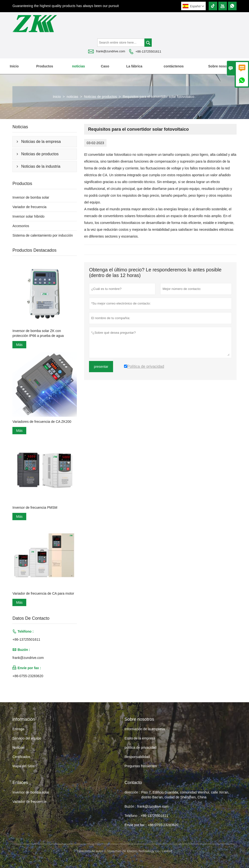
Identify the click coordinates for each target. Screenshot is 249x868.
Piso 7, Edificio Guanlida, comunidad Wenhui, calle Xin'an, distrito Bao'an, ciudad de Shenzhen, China (185, 795)
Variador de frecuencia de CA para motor (43, 593)
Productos (45, 66)
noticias (78, 66)
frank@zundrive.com (111, 51)
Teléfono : (132, 816)
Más (19, 345)
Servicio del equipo (27, 738)
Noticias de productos (101, 97)
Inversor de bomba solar (31, 197)
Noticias (18, 748)
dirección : (132, 792)
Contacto (133, 783)
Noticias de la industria (41, 166)
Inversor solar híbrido (28, 216)
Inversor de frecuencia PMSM (35, 508)
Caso (105, 66)
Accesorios (21, 226)
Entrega (18, 729)
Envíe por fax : (135, 825)
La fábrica (134, 66)
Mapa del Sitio (23, 766)
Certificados (21, 757)
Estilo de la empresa (140, 738)
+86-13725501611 (148, 51)
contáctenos (174, 66)
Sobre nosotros (221, 66)
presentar (101, 367)
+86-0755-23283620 (28, 676)
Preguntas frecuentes (141, 766)
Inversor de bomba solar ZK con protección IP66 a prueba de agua (38, 333)
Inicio (14, 66)
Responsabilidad (137, 757)
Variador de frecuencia (29, 207)
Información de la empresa (145, 729)
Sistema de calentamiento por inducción (43, 235)
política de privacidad (141, 748)
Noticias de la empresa (41, 142)
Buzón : (130, 806)
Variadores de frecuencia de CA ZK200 (42, 422)
